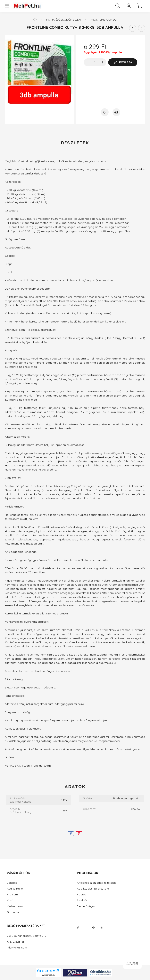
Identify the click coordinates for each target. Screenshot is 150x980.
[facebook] (71, 834)
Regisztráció (15, 889)
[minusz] (88, 62)
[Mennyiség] (95, 62)
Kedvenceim (15, 906)
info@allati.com (17, 948)
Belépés (12, 883)
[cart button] (140, 6)
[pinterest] (79, 834)
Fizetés (81, 895)
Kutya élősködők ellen (63, 20)
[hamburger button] (7, 6)
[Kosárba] (123, 62)
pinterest (93, 928)
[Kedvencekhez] (105, 112)
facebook (78, 928)
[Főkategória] (35, 20)
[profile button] (129, 6)
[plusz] (102, 62)
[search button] (118, 6)
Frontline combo (104, 20)
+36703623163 (16, 942)
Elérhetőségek (86, 906)
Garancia (13, 912)
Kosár (11, 900)
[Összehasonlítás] (116, 112)
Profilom (12, 895)
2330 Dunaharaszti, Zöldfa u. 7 (27, 936)
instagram (101, 928)
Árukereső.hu (49, 975)
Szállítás (82, 900)
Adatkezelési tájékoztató (93, 889)
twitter (86, 928)
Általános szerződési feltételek (96, 883)
